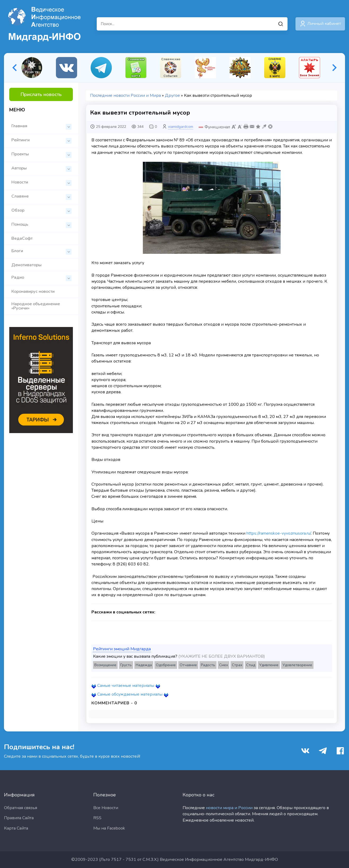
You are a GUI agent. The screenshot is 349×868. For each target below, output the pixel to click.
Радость (208, 665)
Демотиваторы (26, 265)
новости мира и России (229, 808)
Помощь (41, 225)
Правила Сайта (19, 818)
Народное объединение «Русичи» (36, 306)
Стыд (251, 665)
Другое (172, 95)
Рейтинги (41, 140)
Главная (41, 126)
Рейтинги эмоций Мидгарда (122, 649)
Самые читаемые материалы (126, 686)
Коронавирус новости (33, 291)
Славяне (41, 197)
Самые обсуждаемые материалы (130, 694)
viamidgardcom (181, 127)
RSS (97, 818)
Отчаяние (188, 665)
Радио (41, 278)
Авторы (41, 169)
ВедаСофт (22, 238)
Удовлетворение (297, 665)
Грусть (126, 665)
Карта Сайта (16, 828)
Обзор (41, 211)
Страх (237, 665)
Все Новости (106, 808)
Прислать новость (41, 94)
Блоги (41, 251)
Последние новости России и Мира (125, 95)
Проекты (41, 154)
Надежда (144, 665)
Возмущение (105, 665)
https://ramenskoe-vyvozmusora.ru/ (279, 533)
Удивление (269, 665)
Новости (41, 183)
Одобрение (166, 665)
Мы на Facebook (109, 828)
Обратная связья (21, 808)
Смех (224, 665)
